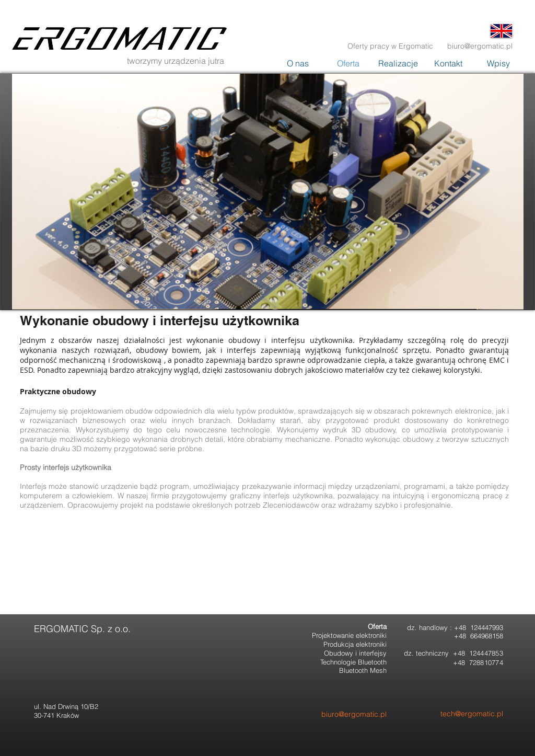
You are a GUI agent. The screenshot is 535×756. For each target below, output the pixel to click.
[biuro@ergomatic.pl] (480, 46)
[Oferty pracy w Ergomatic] (390, 46)
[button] (498, 64)
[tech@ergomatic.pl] (458, 714)
